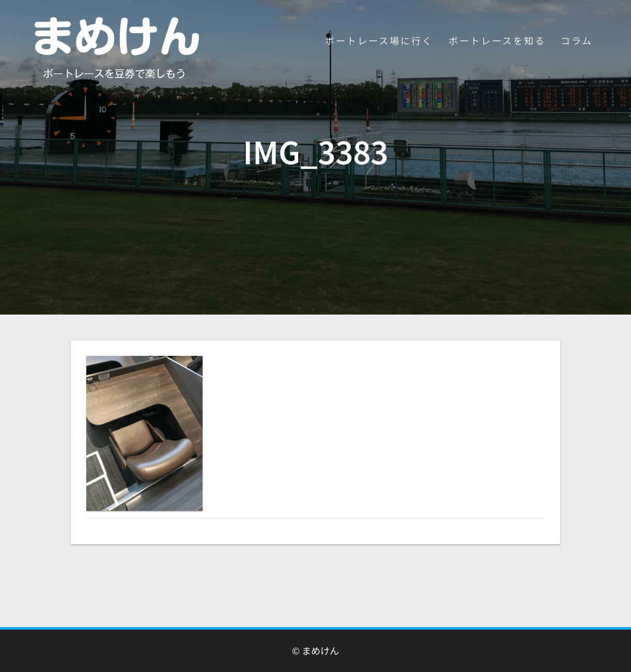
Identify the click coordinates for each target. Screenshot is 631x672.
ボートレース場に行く (379, 40)
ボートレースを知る (497, 40)
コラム (577, 40)
